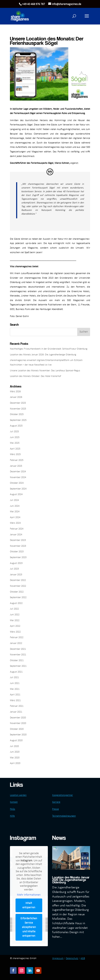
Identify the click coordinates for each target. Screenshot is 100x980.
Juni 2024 (15, 506)
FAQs (13, 809)
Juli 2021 (14, 678)
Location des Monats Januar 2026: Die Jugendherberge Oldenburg (43, 355)
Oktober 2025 (17, 414)
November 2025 (18, 409)
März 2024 (15, 523)
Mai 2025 (15, 443)
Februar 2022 (17, 638)
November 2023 (18, 546)
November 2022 (18, 586)
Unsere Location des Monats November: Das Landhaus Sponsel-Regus (45, 371)
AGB (83, 958)
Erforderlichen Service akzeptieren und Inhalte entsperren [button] (29, 927)
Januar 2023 (16, 575)
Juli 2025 (14, 432)
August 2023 (16, 563)
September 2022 (18, 597)
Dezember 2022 (18, 580)
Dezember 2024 (18, 472)
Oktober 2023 (17, 552)
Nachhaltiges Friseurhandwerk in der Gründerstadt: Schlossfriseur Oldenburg (49, 349)
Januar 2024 (16, 535)
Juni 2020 (15, 752)
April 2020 (15, 763)
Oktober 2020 (17, 729)
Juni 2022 (15, 615)
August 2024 (16, 494)
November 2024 (18, 477)
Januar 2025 (16, 466)
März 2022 (15, 632)
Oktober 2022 (17, 592)
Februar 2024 (17, 529)
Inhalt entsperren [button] (29, 905)
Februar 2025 (17, 460)
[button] (87, 19)
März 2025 (15, 454)
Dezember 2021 (18, 649)
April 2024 (15, 517)
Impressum (58, 958)
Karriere (56, 802)
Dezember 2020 (18, 718)
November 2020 (18, 723)
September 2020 (18, 735)
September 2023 (18, 557)
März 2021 (15, 701)
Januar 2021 (16, 712)
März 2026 (15, 392)
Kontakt (14, 802)
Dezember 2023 (18, 540)
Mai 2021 (15, 689)
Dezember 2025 (18, 403)
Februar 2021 (17, 706)
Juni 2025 (15, 437)
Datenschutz (72, 958)
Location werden (18, 795)
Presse (55, 809)
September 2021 (18, 666)
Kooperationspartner (63, 795)
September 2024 (18, 489)
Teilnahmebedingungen (64, 816)
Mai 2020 (15, 758)
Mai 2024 (15, 512)
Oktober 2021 (17, 661)
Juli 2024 (14, 500)
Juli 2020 (14, 746)
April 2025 (15, 449)
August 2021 (16, 672)
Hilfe (12, 816)
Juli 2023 (14, 569)
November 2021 (18, 655)
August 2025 (16, 426)
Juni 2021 (15, 683)
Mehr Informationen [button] (29, 895)
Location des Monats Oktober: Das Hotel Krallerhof (36, 376)
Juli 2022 (14, 609)
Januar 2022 (16, 643)
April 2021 (15, 695)
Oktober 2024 (17, 483)
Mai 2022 (15, 621)
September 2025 (18, 420)
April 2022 (15, 626)
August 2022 (16, 603)
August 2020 (16, 741)
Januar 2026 (16, 397)
